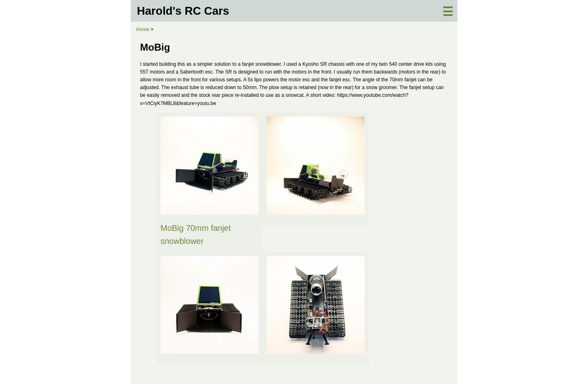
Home (143, 29)
